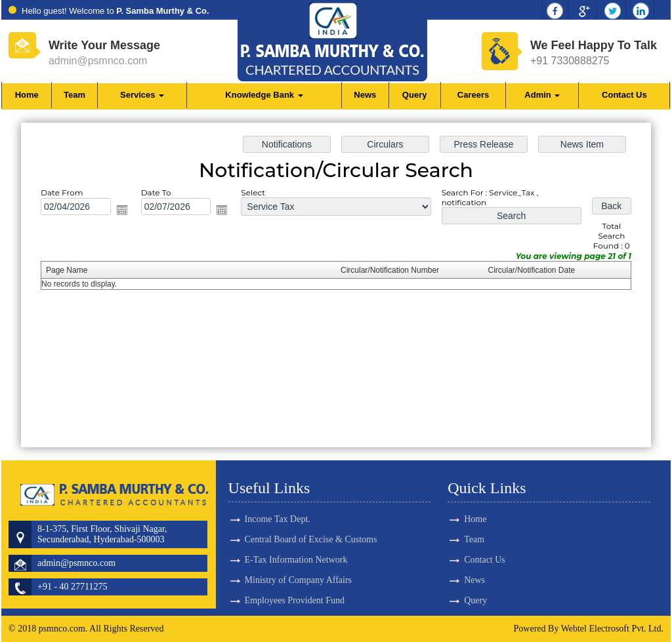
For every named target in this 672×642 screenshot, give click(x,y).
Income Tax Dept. (278, 496)
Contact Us (624, 95)
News (365, 95)
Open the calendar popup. (128, 212)
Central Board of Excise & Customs (311, 516)
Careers (473, 95)
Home (27, 95)
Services (142, 95)
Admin (542, 95)
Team (74, 95)
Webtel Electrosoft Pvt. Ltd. (612, 629)
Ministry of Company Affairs (298, 557)
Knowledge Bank (264, 95)
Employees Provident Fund (295, 577)
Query (415, 95)
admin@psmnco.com (98, 61)
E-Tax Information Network (296, 537)
